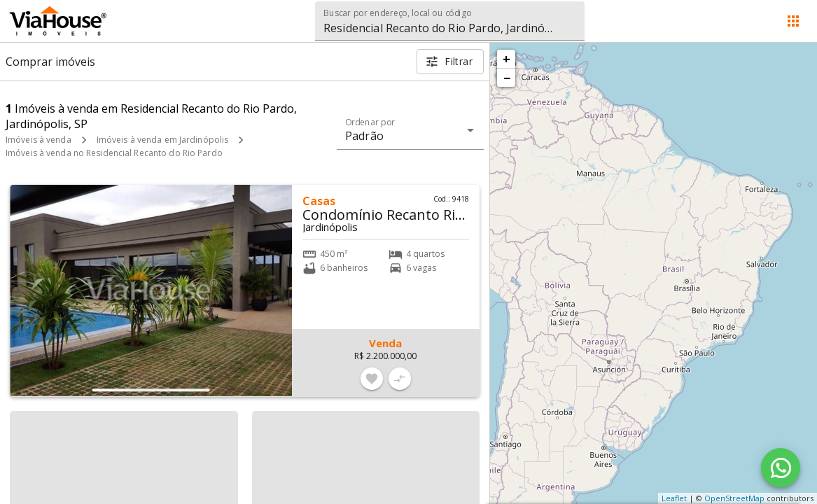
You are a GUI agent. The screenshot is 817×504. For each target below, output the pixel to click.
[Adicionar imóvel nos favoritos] (372, 379)
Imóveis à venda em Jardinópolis (163, 140)
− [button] (507, 78)
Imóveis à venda (39, 140)
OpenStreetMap (734, 498)
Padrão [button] (364, 136)
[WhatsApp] (781, 468)
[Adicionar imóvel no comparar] (400, 379)
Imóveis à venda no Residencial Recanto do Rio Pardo (114, 153)
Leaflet (674, 498)
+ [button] (507, 59)
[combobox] (450, 21)
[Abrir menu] (793, 21)
